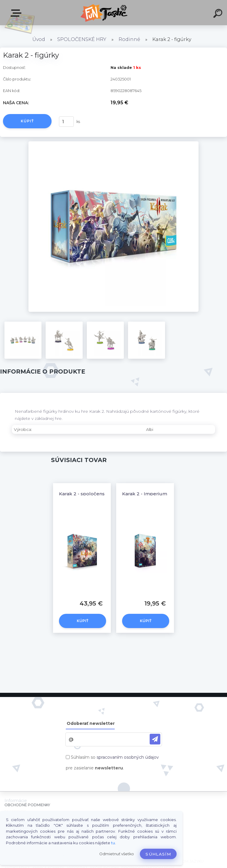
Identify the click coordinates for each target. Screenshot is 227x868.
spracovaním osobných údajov (128, 757)
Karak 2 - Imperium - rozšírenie (158, 494)
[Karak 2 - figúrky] (114, 143)
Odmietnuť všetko (117, 854)
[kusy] (66, 122)
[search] (219, 14)
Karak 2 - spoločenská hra (89, 494)
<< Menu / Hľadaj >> (17, 13)
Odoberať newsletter (91, 723)
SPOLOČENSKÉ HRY (82, 39)
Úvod (39, 39)
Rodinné (129, 39)
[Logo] (105, 13)
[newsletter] (155, 739)
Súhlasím (158, 854)
